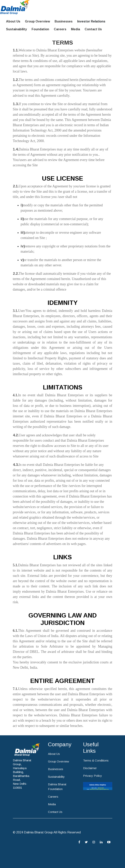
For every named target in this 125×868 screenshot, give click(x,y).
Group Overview (37, 21)
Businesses (64, 21)
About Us (13, 21)
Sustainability (16, 29)
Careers (60, 29)
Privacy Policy (93, 776)
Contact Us (93, 29)
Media (75, 29)
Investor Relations (91, 21)
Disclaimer (90, 768)
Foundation (40, 29)
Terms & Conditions (96, 760)
